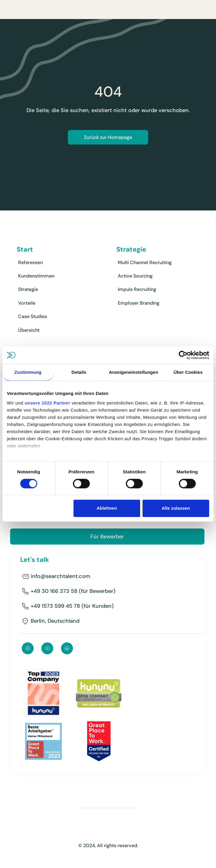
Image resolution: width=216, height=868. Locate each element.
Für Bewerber (107, 537)
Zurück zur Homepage (108, 137)
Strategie (28, 289)
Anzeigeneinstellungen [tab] (133, 372)
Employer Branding (139, 303)
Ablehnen (107, 508)
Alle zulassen (176, 508)
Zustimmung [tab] (28, 372)
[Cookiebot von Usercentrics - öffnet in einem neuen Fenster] (183, 355)
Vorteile (27, 303)
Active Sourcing (135, 276)
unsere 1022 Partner (47, 403)
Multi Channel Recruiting (145, 262)
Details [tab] (79, 372)
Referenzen (30, 262)
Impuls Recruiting (137, 289)
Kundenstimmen (36, 276)
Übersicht (29, 330)
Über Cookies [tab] (188, 372)
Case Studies (33, 316)
